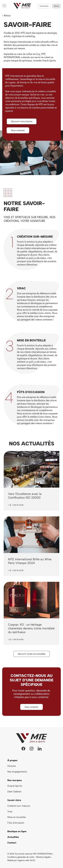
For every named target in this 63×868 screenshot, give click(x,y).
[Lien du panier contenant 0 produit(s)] (56, 6)
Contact (12, 843)
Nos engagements (17, 772)
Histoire (12, 766)
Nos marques (15, 780)
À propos (12, 760)
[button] (22, 121)
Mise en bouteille (17, 817)
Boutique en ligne (17, 831)
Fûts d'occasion (16, 823)
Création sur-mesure (19, 806)
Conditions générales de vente (21, 857)
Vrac (10, 811)
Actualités (13, 837)
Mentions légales (43, 857)
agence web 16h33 (27, 860)
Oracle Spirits (15, 786)
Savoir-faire (14, 800)
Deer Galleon (14, 792)
